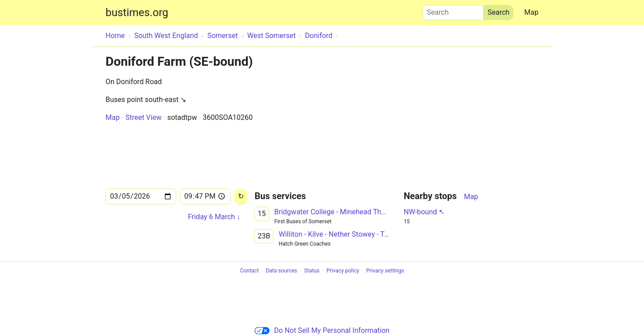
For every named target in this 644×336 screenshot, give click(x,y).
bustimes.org (137, 13)
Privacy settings (385, 271)
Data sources (281, 271)
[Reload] (241, 197)
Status (312, 271)
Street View (143, 117)
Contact (250, 271)
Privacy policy (343, 271)
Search (453, 10)
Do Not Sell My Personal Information (322, 330)
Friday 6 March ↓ (214, 217)
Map (531, 12)
